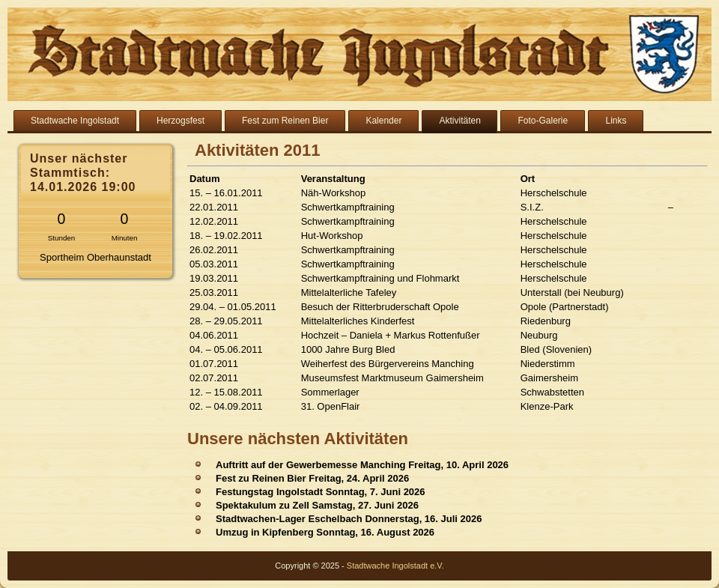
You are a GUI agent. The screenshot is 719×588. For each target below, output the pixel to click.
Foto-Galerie (543, 121)
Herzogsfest (180, 121)
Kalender (383, 121)
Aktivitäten (459, 121)
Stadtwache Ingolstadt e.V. (395, 566)
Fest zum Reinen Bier (285, 121)
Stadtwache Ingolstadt (75, 121)
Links (616, 121)
